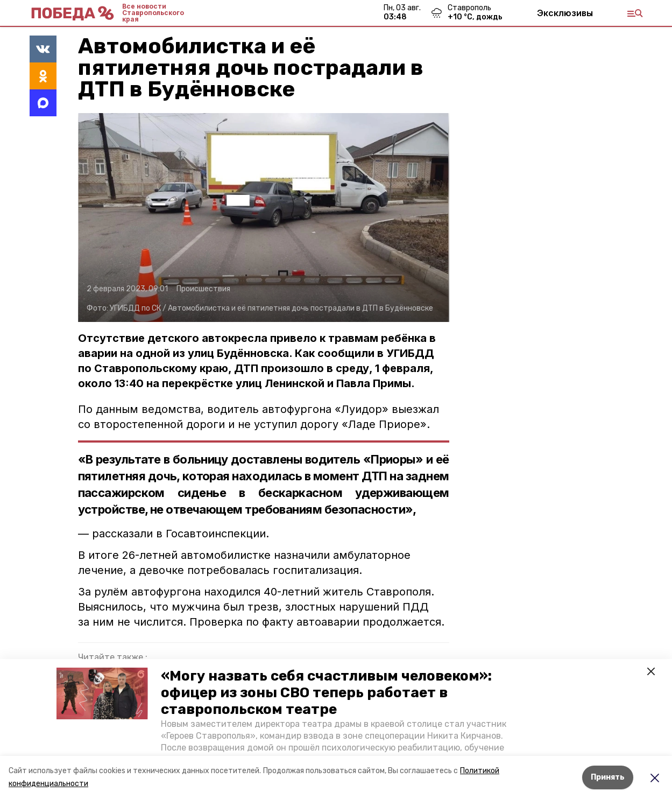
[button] (102, 693)
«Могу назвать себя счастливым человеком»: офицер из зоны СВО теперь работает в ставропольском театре (326, 693)
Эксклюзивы (565, 13)
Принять (608, 777)
